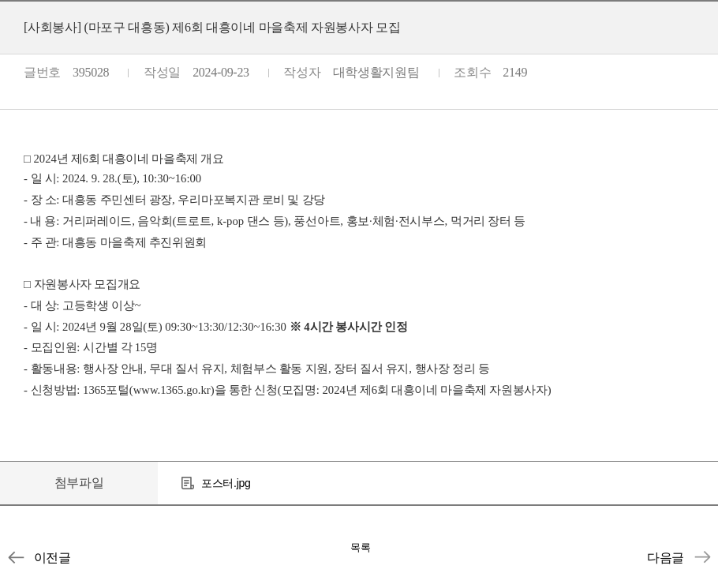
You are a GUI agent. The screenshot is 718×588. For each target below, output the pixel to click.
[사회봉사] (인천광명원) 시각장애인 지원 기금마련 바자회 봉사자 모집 (16, 557)
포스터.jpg (226, 483)
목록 (361, 547)
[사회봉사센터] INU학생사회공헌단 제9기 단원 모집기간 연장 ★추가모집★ (702, 557)
